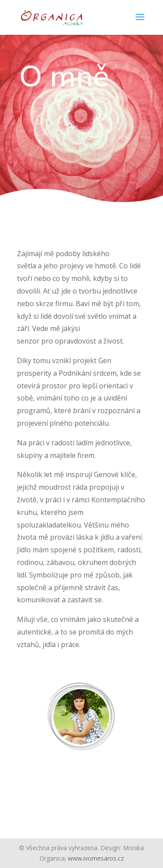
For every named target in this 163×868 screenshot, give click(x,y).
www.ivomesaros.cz (96, 858)
